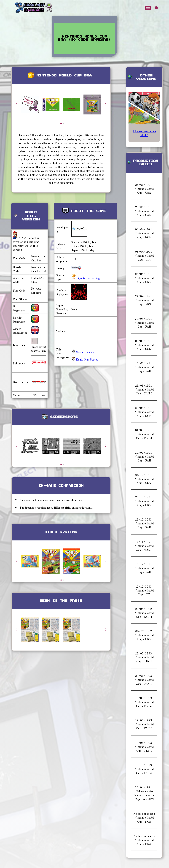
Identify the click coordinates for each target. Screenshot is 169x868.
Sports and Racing (88, 278)
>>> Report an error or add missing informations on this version (26, 244)
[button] (106, 104)
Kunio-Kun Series (85, 359)
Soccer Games (83, 352)
